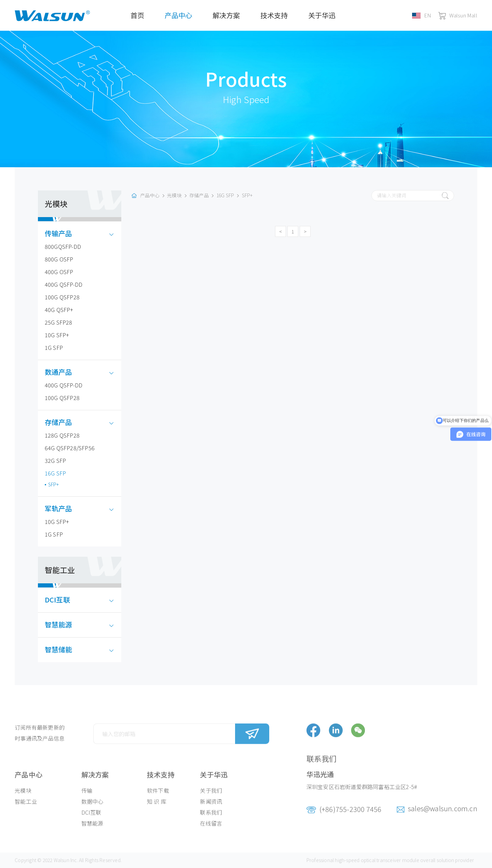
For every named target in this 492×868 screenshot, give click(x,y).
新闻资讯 (211, 809)
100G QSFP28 (62, 297)
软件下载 (158, 798)
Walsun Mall (458, 15)
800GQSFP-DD (63, 246)
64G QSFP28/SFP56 (70, 448)
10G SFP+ (57, 335)
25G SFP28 (59, 322)
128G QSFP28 (62, 435)
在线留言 (211, 830)
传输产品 (64, 233)
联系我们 (211, 820)
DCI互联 (63, 600)
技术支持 (274, 15)
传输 (87, 798)
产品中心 (178, 15)
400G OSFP (59, 272)
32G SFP (55, 460)
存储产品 (64, 422)
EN (422, 15)
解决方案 (226, 15)
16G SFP (55, 473)
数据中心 (92, 809)
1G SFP (54, 347)
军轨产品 (64, 508)
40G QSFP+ (59, 310)
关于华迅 (322, 15)
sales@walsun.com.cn (443, 816)
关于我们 (211, 798)
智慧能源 (64, 624)
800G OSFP (59, 259)
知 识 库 (157, 809)
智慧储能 (64, 649)
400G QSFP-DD (64, 284)
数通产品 (64, 372)
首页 (137, 15)
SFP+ (54, 484)
